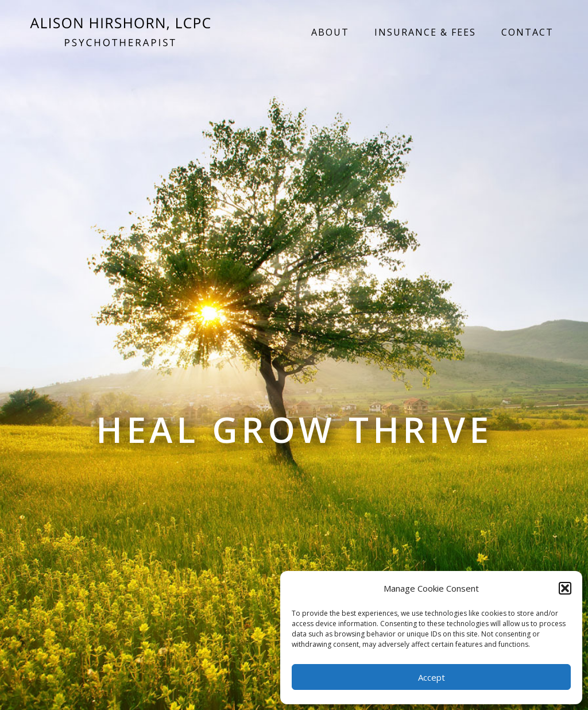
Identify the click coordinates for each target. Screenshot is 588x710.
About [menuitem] (330, 32)
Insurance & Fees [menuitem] (425, 32)
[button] (565, 588)
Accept (432, 677)
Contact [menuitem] (527, 32)
